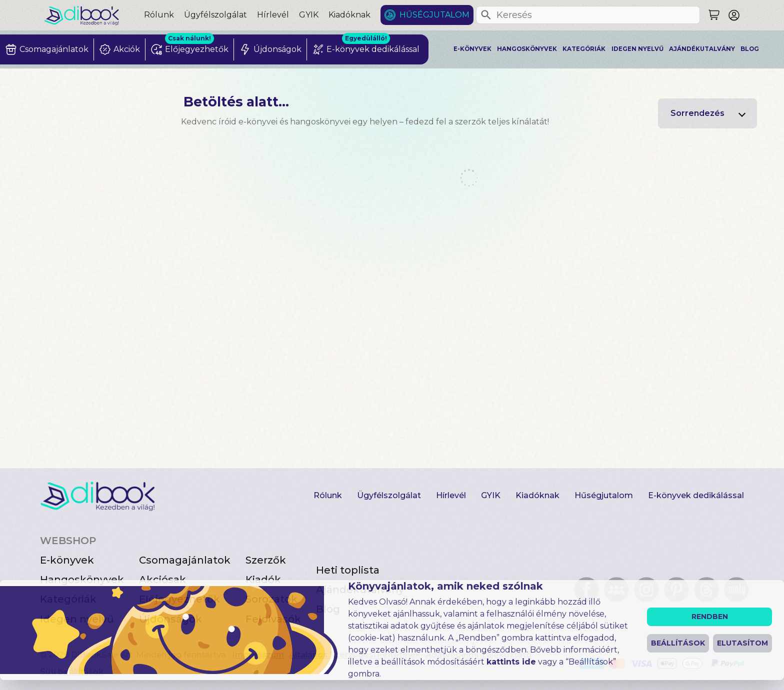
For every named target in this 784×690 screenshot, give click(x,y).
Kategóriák (584, 49)
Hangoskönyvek (527, 49)
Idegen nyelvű (637, 49)
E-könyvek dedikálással (696, 495)
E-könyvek (472, 49)
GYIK (309, 15)
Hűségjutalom (434, 15)
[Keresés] (486, 15)
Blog (750, 49)
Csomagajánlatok (185, 560)
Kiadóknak (349, 15)
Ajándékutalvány (702, 49)
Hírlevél (273, 15)
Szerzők (266, 560)
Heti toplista (348, 570)
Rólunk (159, 15)
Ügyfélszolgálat (215, 15)
